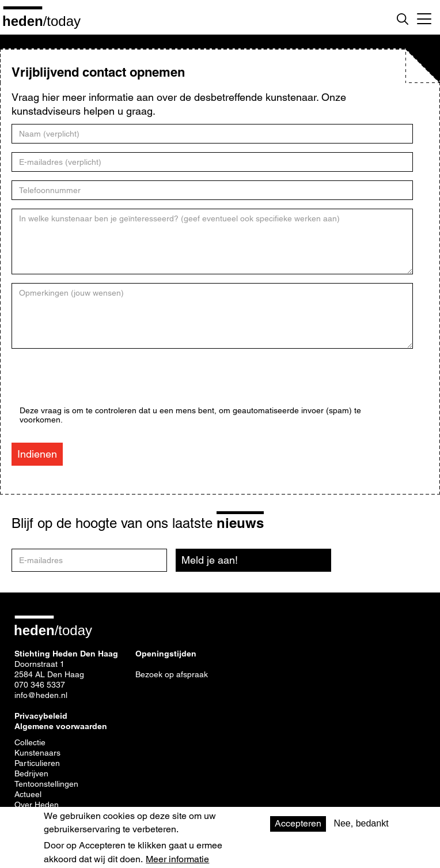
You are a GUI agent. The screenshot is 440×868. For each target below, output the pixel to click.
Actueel (28, 794)
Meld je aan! (210, 560)
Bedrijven (31, 773)
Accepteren (298, 823)
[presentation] (107, 383)
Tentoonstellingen (46, 784)
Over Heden (37, 805)
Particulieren (37, 763)
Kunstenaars (37, 753)
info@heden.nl (41, 695)
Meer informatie (177, 859)
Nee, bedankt (361, 823)
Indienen (37, 454)
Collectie (30, 742)
